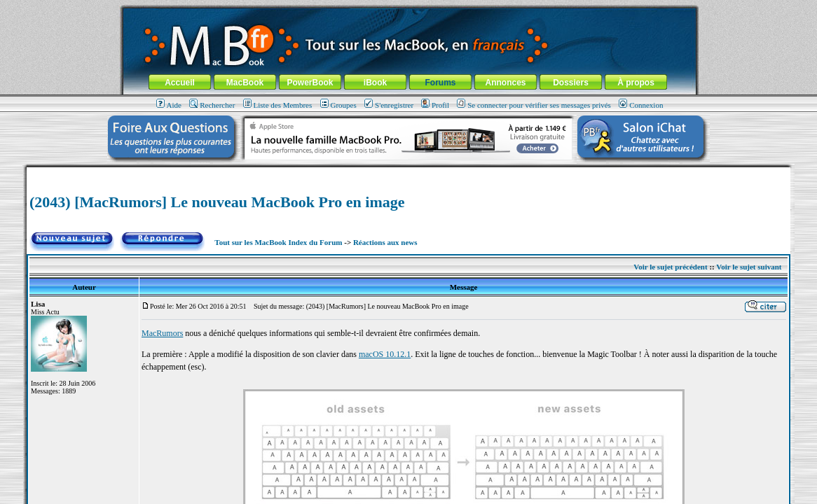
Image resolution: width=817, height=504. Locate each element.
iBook (375, 83)
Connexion (641, 105)
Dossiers (571, 83)
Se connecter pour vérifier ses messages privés (534, 105)
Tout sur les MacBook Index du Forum (278, 242)
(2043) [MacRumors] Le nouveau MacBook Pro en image (217, 202)
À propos (636, 83)
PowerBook (310, 83)
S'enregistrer (389, 105)
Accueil (180, 83)
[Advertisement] (408, 173)
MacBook (245, 83)
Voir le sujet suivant (749, 267)
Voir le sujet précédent (670, 267)
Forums (440, 83)
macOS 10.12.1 (385, 354)
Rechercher (212, 105)
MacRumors (162, 333)
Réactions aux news (385, 242)
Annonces (505, 83)
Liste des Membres (278, 105)
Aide (169, 105)
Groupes (338, 105)
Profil (435, 105)
